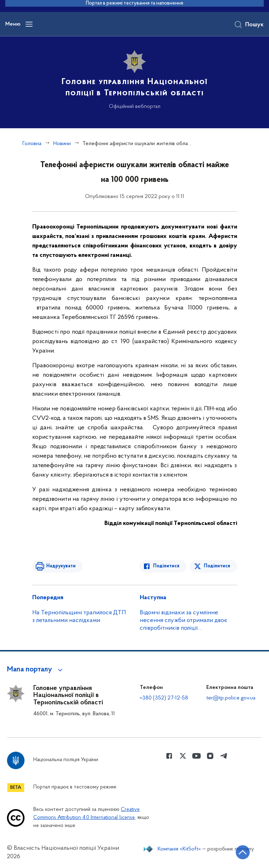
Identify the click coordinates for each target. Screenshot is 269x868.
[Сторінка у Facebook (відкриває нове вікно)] (169, 756)
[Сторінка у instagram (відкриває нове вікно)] (210, 756)
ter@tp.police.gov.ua (231, 698)
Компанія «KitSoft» (179, 849)
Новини (62, 144)
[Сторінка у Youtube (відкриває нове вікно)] (196, 756)
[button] (36, 670)
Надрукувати (61, 566)
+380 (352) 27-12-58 (164, 698)
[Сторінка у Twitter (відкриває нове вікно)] (183, 756)
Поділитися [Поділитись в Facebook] (166, 566)
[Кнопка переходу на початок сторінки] (243, 852)
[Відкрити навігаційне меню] (29, 24)
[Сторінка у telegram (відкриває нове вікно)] (224, 756)
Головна (32, 144)
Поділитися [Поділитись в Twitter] (217, 566)
